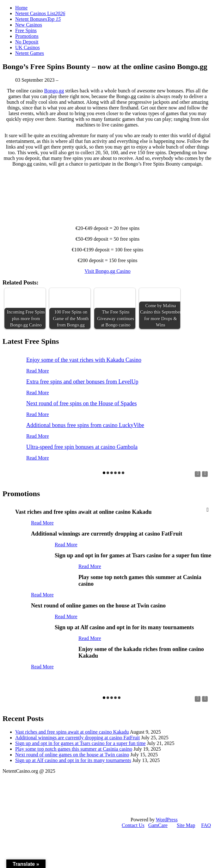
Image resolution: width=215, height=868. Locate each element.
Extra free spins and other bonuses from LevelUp (82, 382)
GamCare (158, 825)
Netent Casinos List (40, 13)
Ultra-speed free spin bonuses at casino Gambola (82, 447)
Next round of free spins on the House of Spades (81, 403)
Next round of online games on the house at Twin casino (72, 755)
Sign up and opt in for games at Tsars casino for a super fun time (80, 743)
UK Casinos (28, 47)
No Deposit (27, 42)
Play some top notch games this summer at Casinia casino (74, 749)
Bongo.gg (54, 91)
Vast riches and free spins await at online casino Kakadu (72, 732)
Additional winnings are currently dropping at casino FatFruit (77, 738)
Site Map (186, 825)
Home (21, 8)
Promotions (27, 36)
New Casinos (29, 25)
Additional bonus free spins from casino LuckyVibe (85, 425)
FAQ (206, 825)
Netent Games (30, 53)
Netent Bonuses (38, 19)
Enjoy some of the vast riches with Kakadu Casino (84, 360)
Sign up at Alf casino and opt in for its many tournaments (73, 760)
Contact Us (133, 825)
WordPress (167, 820)
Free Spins (26, 30)
